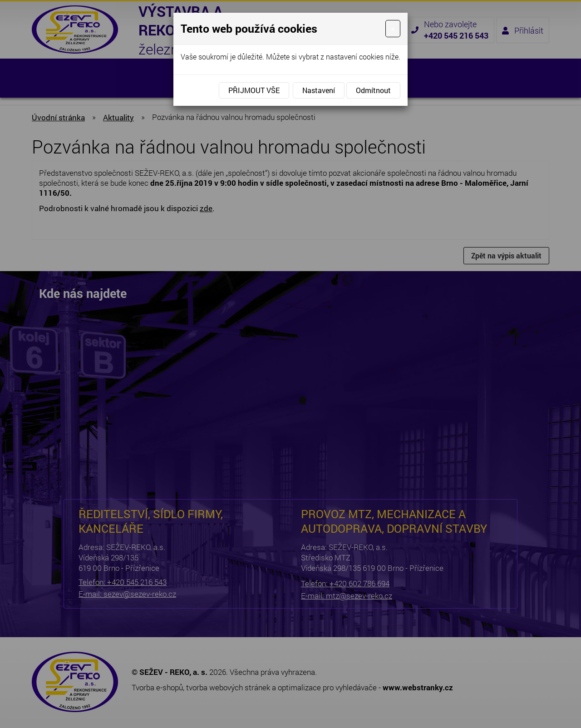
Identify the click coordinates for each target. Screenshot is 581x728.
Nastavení (319, 90)
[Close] (393, 29)
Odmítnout (373, 90)
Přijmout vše (254, 90)
